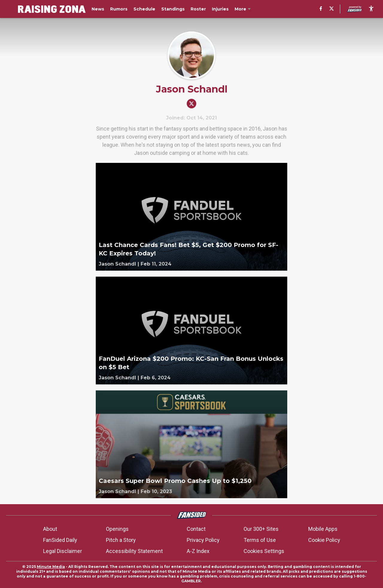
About (50, 529)
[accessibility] (371, 9)
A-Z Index (198, 551)
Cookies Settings (264, 551)
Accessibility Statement (134, 551)
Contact (196, 529)
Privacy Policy (203, 540)
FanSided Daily (60, 540)
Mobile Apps (323, 529)
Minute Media (51, 567)
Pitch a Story (121, 540)
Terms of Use (260, 540)
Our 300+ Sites (261, 529)
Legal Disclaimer (63, 551)
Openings (117, 529)
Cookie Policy (324, 540)
